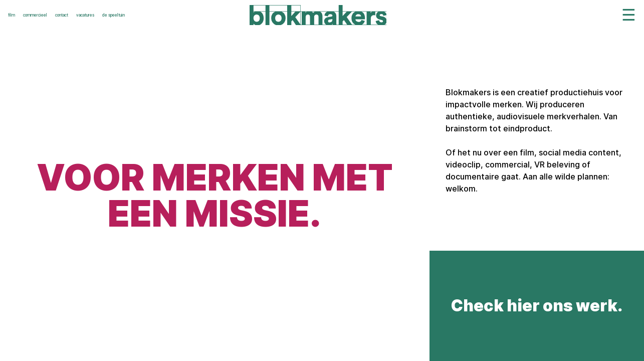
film (12, 15)
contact (62, 15)
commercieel (35, 15)
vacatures (85, 15)
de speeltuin (114, 15)
